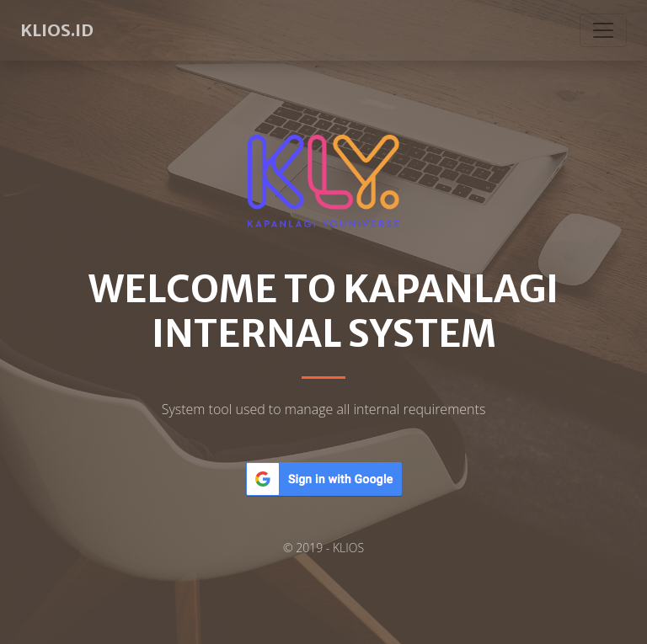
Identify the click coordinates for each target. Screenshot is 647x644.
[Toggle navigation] (603, 30)
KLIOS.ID (57, 30)
